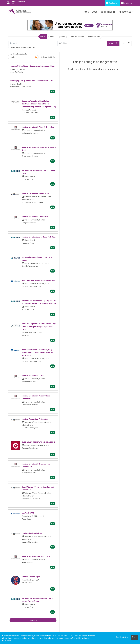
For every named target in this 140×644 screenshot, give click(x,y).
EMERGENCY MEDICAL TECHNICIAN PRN (38, 442)
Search (43, 37)
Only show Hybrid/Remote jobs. (24, 47)
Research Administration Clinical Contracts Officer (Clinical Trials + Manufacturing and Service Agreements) (39, 104)
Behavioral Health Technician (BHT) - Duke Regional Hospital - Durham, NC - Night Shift (38, 352)
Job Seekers (112, 3)
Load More (33, 620)
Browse (51, 37)
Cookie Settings (123, 637)
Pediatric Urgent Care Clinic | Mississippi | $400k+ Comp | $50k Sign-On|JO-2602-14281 (39, 326)
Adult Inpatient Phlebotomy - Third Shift (39, 280)
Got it (134, 637)
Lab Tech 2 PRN (28, 513)
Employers (127, 3)
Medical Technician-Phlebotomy (35, 193)
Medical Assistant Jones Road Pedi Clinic (39, 237)
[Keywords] (33, 43)
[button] (126, 43)
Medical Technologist (31, 577)
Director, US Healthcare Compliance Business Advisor (32, 66)
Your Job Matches (78, 37)
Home (86, 12)
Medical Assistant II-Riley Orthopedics (38, 127)
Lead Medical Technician (32, 533)
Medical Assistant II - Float (33, 375)
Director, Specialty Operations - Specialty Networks (31, 81)
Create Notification (48, 57)
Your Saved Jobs (94, 37)
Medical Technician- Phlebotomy (36, 419)
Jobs (95, 12)
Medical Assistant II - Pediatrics (35, 216)
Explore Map (62, 37)
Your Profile (108, 12)
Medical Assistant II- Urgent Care (36, 556)
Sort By (12, 57)
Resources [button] (125, 12)
